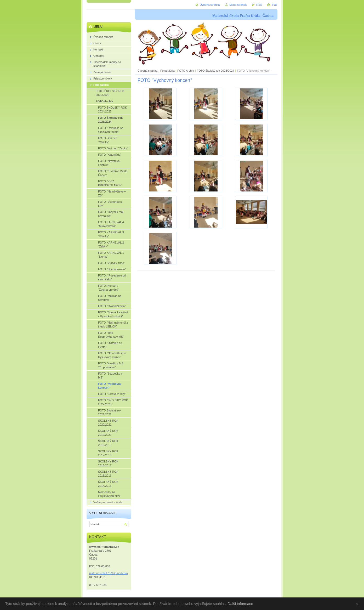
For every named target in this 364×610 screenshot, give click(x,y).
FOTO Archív (186, 71)
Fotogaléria (167, 71)
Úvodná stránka (147, 71)
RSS (259, 5)
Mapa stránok (238, 5)
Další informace (240, 604)
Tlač (274, 5)
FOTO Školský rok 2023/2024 (215, 71)
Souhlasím (358, 603)
